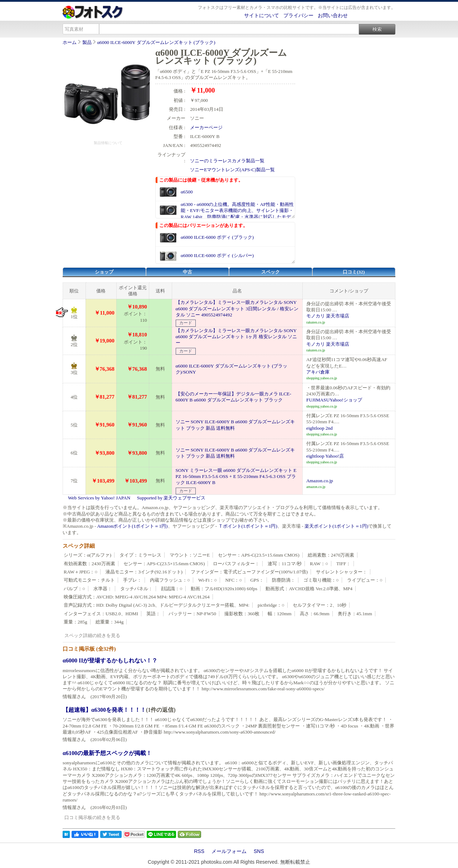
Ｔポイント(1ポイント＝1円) (248, 526)
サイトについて (262, 15)
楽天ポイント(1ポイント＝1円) (336, 526)
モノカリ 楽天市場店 (328, 316)
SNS (259, 851)
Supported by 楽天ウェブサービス (171, 498)
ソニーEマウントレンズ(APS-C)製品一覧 (232, 170)
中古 (187, 272)
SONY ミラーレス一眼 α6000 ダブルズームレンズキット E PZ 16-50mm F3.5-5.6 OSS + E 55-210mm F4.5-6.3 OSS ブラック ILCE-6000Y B (236, 477)
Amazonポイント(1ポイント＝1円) (132, 526)
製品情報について (108, 143)
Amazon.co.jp (320, 481)
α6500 (187, 192)
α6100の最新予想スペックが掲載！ (107, 753)
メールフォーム (229, 851)
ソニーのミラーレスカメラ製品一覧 (227, 161)
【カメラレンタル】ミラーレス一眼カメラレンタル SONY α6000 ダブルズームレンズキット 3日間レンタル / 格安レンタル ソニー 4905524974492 (237, 309)
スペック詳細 (79, 546)
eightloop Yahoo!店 (325, 456)
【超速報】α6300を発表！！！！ (104, 710)
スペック (271, 272)
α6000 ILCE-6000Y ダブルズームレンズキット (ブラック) (156, 42)
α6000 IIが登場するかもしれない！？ (110, 660)
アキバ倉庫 (318, 372)
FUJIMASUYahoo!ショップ (334, 400)
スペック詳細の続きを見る (92, 635)
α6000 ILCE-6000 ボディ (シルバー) (217, 255)
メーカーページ (206, 127)
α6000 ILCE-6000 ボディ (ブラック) (217, 237)
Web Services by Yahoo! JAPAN (99, 498)
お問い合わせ (333, 15)
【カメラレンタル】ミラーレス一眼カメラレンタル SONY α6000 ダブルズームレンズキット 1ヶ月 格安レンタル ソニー (237, 337)
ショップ (104, 272)
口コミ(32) (354, 272)
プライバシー (298, 15)
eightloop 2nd (320, 428)
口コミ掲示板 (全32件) (89, 649)
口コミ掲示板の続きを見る (92, 817)
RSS (199, 851)
